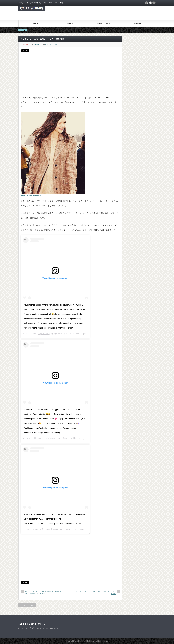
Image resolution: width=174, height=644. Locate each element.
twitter (150, 3)
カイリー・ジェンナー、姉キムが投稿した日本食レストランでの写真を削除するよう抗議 (45, 592)
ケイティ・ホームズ (52, 44)
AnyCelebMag (44, 334)
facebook (154, 3)
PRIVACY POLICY (104, 24)
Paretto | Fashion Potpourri (49, 438)
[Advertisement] (70, 73)
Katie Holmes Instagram (31, 196)
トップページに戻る (27, 605)
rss (147, 3)
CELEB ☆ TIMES (32, 624)
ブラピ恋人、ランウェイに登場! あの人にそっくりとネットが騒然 (95, 593)
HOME (36, 24)
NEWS (36, 44)
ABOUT (70, 24)
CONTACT (138, 24)
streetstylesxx (50, 529)
